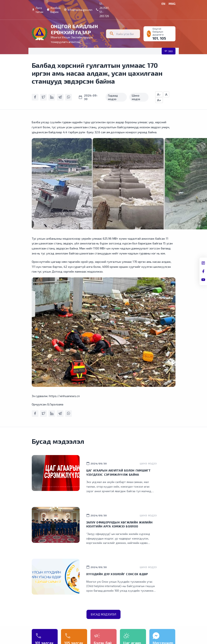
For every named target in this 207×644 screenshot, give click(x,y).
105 (163, 38)
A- (159, 94)
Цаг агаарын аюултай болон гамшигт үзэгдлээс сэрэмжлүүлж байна (119, 472)
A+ (159, 100)
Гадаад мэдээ (113, 97)
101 (155, 38)
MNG (172, 4)
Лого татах (37, 10)
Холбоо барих (54, 10)
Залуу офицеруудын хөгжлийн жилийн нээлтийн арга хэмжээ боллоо (119, 524)
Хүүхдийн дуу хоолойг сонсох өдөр (117, 574)
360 (169, 51)
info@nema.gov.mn (78, 10)
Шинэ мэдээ (136, 97)
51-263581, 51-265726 (103, 10)
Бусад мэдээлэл (103, 614)
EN (163, 4)
